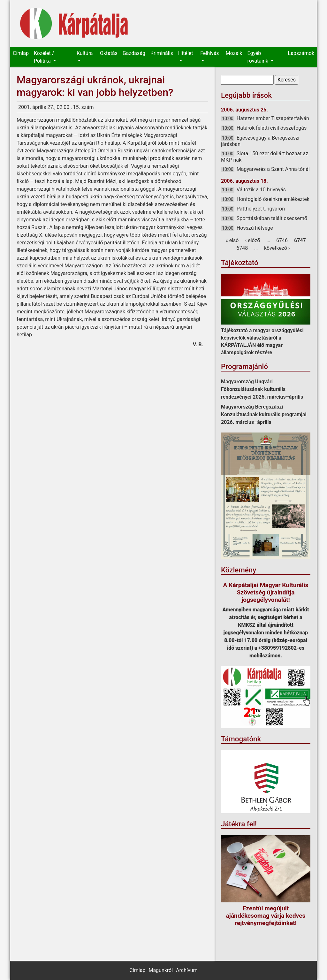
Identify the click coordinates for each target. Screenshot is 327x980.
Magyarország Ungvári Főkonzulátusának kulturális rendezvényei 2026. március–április (262, 389)
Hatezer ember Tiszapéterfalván (273, 118)
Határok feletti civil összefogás (272, 128)
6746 (282, 240)
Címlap (21, 53)
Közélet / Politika (44, 57)
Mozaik (234, 53)
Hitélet (186, 53)
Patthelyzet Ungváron (261, 209)
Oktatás (109, 53)
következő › (277, 248)
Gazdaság (134, 53)
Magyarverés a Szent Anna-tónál (273, 169)
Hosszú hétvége (255, 228)
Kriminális (162, 53)
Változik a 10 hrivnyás (261, 190)
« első (232, 240)
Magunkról (161, 970)
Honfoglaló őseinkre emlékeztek (273, 199)
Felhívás (209, 53)
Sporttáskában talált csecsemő (272, 218)
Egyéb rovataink (258, 57)
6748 (242, 248)
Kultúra (85, 53)
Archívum (187, 970)
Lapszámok (301, 53)
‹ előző (252, 240)
